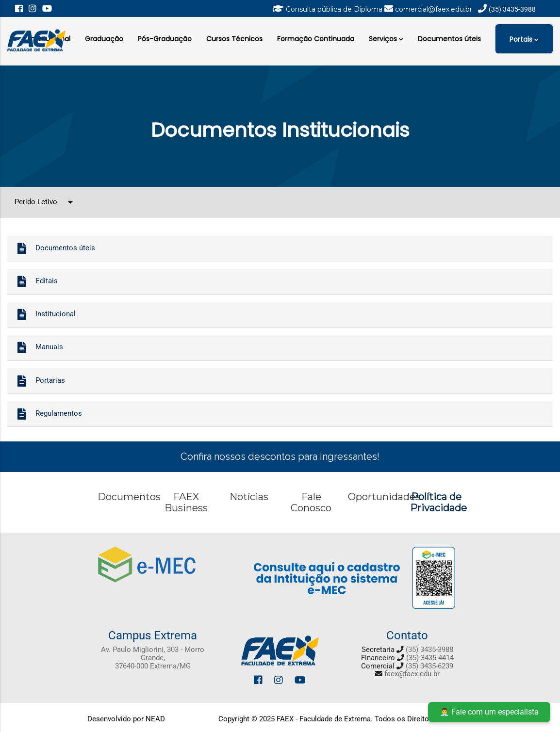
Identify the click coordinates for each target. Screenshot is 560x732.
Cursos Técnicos (234, 39)
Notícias (249, 497)
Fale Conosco (311, 502)
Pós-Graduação (165, 39)
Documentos (129, 497)
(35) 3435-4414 (430, 658)
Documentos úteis (449, 39)
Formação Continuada (316, 39)
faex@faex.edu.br (412, 674)
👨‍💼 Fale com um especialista (489, 712)
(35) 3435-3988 (429, 650)
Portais (524, 39)
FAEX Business (186, 502)
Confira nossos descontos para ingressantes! (280, 456)
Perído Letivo (45, 202)
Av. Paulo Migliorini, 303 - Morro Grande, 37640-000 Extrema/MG (153, 658)
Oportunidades (384, 497)
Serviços (386, 38)
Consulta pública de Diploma (335, 9)
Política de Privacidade (438, 502)
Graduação (104, 39)
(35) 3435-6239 (429, 666)
